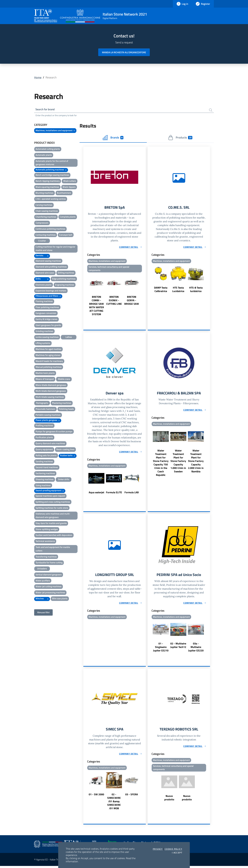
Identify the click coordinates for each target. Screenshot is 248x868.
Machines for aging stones (48, 355)
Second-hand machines (47, 468)
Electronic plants (44, 285)
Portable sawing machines (48, 415)
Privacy (158, 849)
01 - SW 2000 (96, 796)
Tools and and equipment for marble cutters (53, 549)
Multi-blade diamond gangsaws (51, 391)
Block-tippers (69, 187)
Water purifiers (43, 581)
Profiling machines (44, 426)
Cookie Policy (173, 849)
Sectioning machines (45, 474)
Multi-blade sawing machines (50, 397)
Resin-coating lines (65, 450)
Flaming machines (44, 302)
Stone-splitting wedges (47, 530)
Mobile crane (64, 379)
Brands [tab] (113, 138)
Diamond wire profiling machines (51, 267)
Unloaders (42, 569)
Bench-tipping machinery (48, 181)
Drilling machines (66, 273)
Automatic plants (44, 155)
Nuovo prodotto (169, 800)
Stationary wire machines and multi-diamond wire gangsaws (53, 516)
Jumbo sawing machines (47, 337)
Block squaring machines (47, 187)
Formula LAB (132, 494)
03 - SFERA (132, 796)
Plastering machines (62, 403)
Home (38, 77)
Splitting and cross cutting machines (53, 502)
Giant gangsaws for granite (48, 326)
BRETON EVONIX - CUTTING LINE (114, 301)
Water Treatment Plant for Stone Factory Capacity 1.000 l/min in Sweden (178, 462)
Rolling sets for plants (46, 456)
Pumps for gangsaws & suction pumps (54, 432)
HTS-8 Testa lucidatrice (196, 290)
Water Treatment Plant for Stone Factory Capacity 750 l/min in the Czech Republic (161, 464)
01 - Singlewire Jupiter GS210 (161, 649)
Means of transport (45, 379)
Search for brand (46, 110)
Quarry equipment (44, 450)
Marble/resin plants (45, 373)
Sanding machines (44, 462)
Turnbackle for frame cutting (49, 563)
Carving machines (44, 205)
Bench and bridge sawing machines (52, 175)
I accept (177, 853)
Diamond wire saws (45, 273)
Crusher (42, 241)
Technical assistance (45, 542)
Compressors (42, 223)
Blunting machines (45, 193)
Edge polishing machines (64, 279)
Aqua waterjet (96, 494)
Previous (85, 296)
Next (144, 296)
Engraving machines (65, 285)
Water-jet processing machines (50, 593)
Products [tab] (180, 138)
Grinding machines (44, 332)
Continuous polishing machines (50, 229)
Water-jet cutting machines (49, 587)
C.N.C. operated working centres (51, 199)
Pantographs (42, 403)
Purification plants (44, 438)
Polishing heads (66, 409)
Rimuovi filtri (43, 613)
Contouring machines (46, 235)
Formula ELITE (114, 494)
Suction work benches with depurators (54, 535)
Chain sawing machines (47, 211)
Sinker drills (64, 480)
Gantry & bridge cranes (46, 320)
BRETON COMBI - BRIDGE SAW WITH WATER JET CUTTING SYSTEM (96, 307)
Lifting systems (43, 343)
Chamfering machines (46, 217)
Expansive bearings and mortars (51, 291)
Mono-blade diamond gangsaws (51, 385)
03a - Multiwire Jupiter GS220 (196, 649)
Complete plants (68, 217)
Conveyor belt (66, 235)
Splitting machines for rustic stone (52, 508)
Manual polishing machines (49, 367)
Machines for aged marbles (48, 349)
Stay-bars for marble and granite (51, 524)
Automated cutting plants (48, 149)
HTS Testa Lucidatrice (178, 290)
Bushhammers (64, 193)
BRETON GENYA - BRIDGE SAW (132, 301)
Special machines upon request (50, 496)
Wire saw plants (60, 599)
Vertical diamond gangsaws (49, 575)
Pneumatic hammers (45, 409)
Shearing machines (45, 480)
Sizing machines (43, 486)
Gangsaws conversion (46, 313)
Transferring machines (46, 557)
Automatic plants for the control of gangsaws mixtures (52, 163)
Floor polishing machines (47, 308)
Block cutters (70, 181)
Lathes (69, 337)
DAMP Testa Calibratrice (161, 290)
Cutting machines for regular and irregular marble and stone (55, 249)
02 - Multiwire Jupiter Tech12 (178, 647)
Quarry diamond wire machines (50, 444)
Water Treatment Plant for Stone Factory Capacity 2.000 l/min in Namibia (196, 462)
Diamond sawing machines (48, 261)
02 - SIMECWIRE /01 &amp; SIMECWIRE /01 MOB (114, 803)
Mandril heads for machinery (49, 361)
